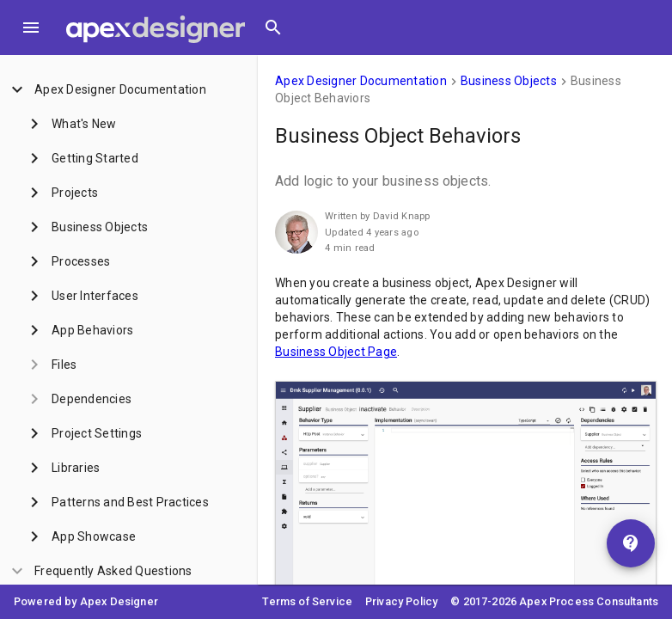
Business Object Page (336, 352)
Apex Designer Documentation (361, 81)
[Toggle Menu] (31, 28)
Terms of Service (307, 601)
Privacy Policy (401, 601)
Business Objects (509, 81)
